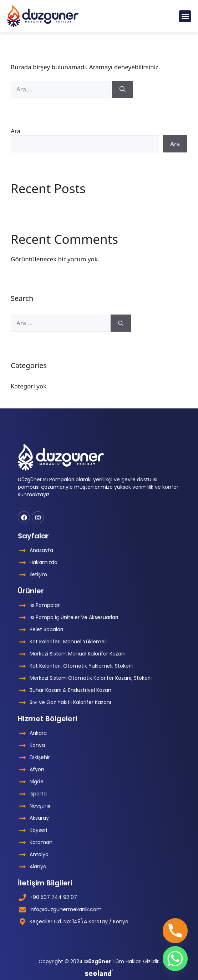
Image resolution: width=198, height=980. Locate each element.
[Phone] (175, 931)
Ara (16, 131)
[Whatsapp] (175, 959)
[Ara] (123, 89)
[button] (185, 16)
